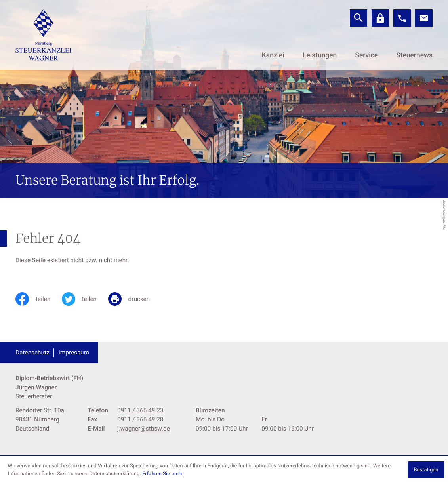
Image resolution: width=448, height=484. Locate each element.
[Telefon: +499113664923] (140, 411)
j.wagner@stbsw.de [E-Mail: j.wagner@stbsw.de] (144, 429)
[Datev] (380, 18)
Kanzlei (273, 55)
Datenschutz (32, 353)
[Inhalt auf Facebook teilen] (39, 299)
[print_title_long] (135, 299)
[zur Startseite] (43, 35)
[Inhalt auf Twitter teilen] (85, 299)
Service (366, 55)
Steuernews (414, 55)
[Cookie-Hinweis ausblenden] (426, 470)
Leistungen (320, 55)
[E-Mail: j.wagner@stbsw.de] (424, 18)
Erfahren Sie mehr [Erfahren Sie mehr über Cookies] (163, 474)
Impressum (74, 353)
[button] (402, 18)
